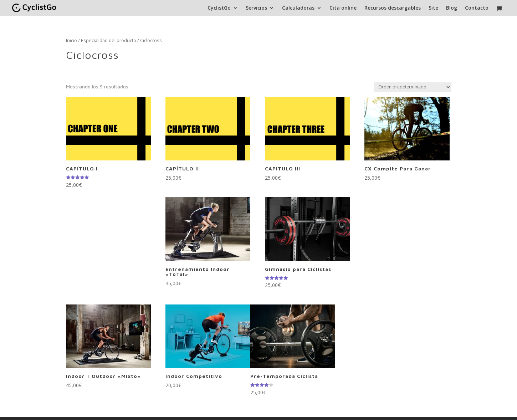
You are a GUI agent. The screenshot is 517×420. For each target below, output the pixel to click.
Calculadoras (298, 8)
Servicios (256, 8)
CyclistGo (219, 8)
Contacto (477, 8)
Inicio (71, 40)
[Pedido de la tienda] (413, 87)
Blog (452, 8)
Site (433, 8)
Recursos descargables (393, 8)
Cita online (343, 8)
